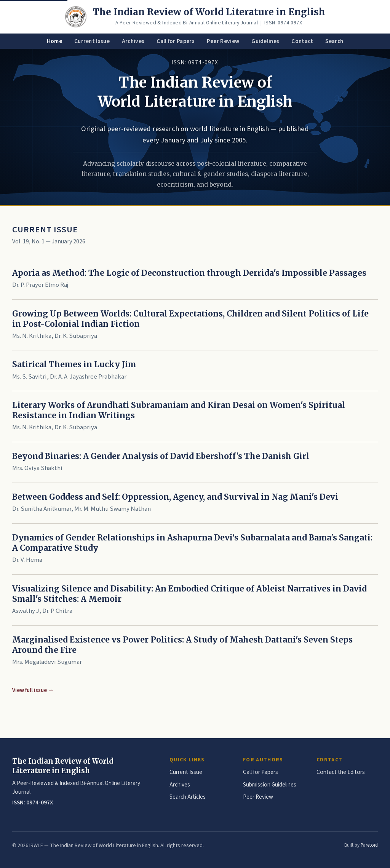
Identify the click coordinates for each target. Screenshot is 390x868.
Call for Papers (176, 41)
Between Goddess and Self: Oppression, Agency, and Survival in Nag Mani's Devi (175, 497)
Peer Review (223, 41)
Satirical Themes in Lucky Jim (74, 364)
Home (54, 41)
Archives (133, 41)
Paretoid (369, 845)
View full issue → (33, 690)
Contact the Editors (341, 772)
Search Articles (188, 797)
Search (334, 41)
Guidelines (265, 41)
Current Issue (92, 41)
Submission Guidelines (270, 785)
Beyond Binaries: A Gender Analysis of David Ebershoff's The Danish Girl (161, 456)
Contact (302, 41)
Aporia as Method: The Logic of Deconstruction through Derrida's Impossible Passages (189, 273)
